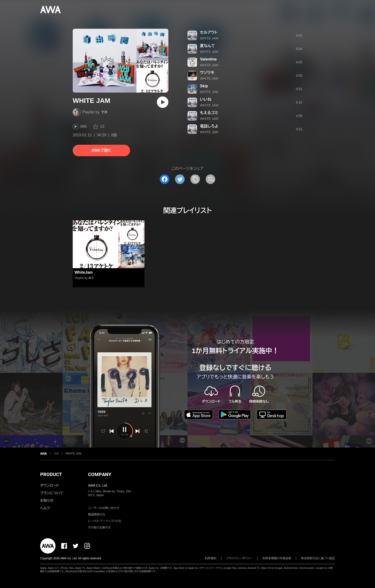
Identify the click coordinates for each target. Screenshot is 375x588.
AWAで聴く (101, 150)
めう (91, 278)
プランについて (52, 493)
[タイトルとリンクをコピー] (195, 179)
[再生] (163, 102)
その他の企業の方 (99, 527)
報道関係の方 (97, 515)
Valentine (208, 59)
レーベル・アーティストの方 (105, 521)
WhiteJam (84, 272)
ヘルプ (45, 508)
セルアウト (209, 32)
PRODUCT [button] (51, 474)
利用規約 (211, 558)
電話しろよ (209, 126)
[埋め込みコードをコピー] (210, 179)
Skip (204, 86)
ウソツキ (207, 73)
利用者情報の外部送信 (277, 558)
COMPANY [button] (100, 474)
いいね (206, 99)
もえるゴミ (209, 113)
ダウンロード (50, 485)
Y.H (104, 112)
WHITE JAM (209, 38)
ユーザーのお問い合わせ (104, 508)
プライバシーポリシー (240, 558)
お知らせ (47, 500)
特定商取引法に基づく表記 (318, 558)
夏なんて (207, 46)
